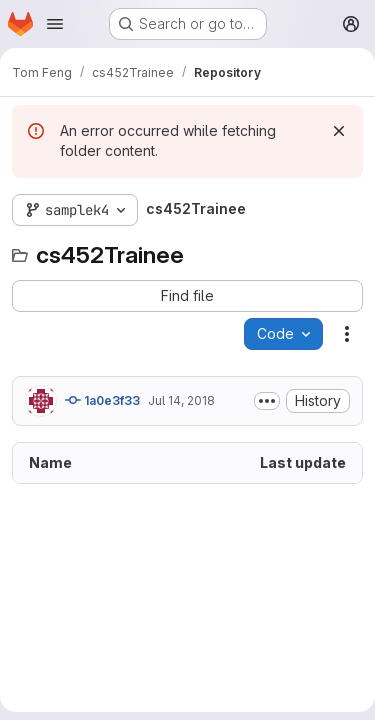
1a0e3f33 (102, 400)
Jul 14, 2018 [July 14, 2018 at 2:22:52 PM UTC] (181, 400)
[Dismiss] (339, 131)
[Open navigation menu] (55, 24)
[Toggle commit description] (267, 401)
